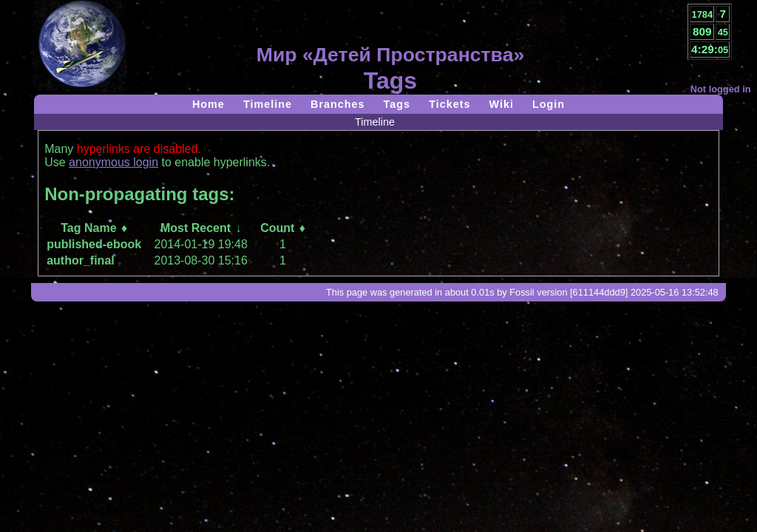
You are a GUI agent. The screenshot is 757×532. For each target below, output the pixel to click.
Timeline (268, 104)
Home (208, 104)
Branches (338, 104)
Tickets (449, 104)
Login (549, 104)
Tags (397, 104)
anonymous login (113, 162)
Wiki (501, 104)
